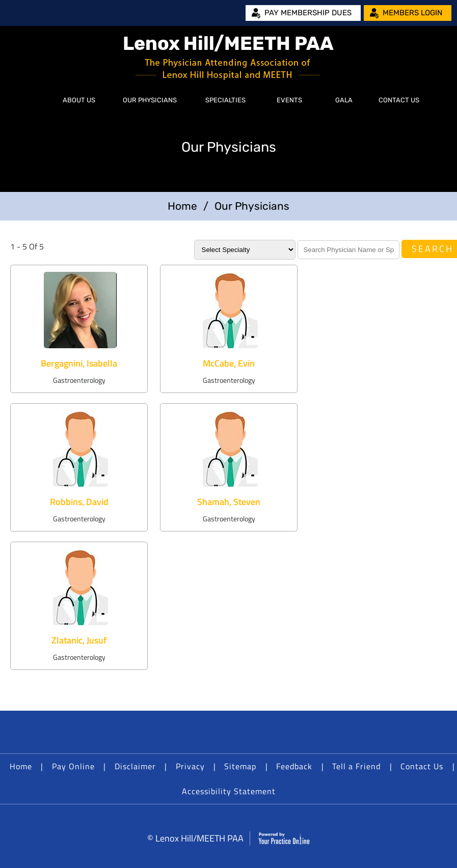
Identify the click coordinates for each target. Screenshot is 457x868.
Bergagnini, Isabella (79, 363)
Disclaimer (135, 766)
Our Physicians (150, 100)
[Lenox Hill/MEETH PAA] (229, 57)
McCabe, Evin (229, 363)
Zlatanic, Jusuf (79, 640)
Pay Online (73, 766)
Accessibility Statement (229, 791)
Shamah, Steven (229, 502)
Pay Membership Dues (308, 13)
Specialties (225, 100)
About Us (79, 100)
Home (39, 100)
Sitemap (240, 766)
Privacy (190, 766)
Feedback (294, 766)
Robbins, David (79, 502)
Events (289, 100)
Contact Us (399, 100)
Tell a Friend (356, 766)
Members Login (412, 13)
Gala (344, 100)
